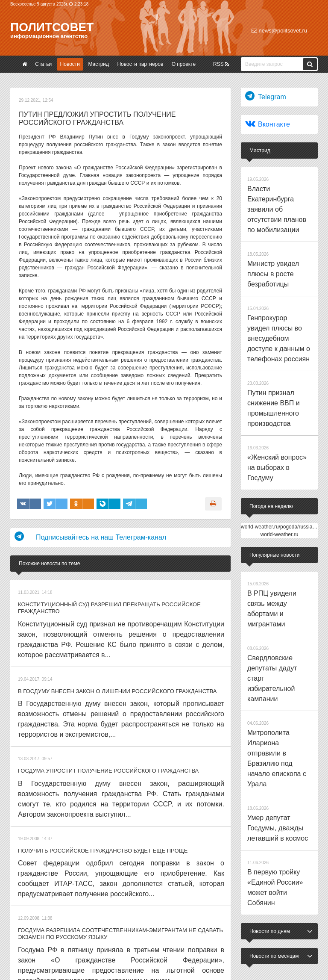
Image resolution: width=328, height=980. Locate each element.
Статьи (43, 64)
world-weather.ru (280, 419)
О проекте (184, 64)
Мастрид (98, 64)
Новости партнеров (140, 64)
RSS (221, 64)
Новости (70, 64)
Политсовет (52, 27)
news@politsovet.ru (279, 31)
